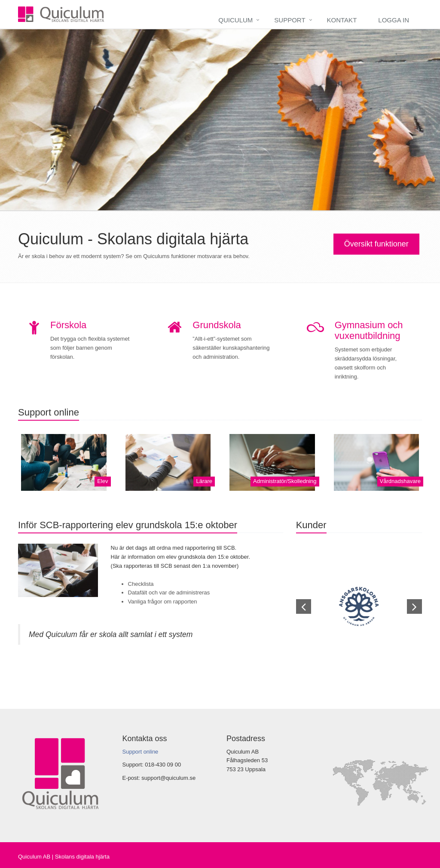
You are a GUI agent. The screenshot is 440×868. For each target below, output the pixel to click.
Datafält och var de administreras (169, 593)
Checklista (141, 584)
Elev (102, 481)
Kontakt (342, 20)
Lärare (204, 481)
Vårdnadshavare (400, 481)
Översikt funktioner (376, 244)
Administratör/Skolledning (285, 481)
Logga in (394, 20)
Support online (141, 752)
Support (290, 20)
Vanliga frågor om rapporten (163, 602)
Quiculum (235, 20)
